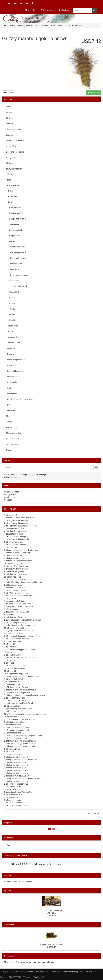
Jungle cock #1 (13, 682)
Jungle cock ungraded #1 (19, 674)
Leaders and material (15, 141)
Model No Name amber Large (20, 561)
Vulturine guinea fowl (16, 286)
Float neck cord (15, 577)
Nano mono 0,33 (14, 797)
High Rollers (12, 598)
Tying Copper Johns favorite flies (21, 631)
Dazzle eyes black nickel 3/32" (20, 596)
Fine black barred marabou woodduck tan (25, 582)
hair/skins (11, 348)
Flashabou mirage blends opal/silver (22, 746)
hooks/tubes (12, 394)
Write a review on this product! (19, 882)
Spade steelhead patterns (18, 639)
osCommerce (42, 972)
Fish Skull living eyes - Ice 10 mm (21, 518)
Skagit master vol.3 (16, 628)
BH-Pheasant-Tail (15, 795)
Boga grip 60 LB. (14, 655)
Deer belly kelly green (16, 698)
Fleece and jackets (14, 433)
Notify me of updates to (29, 962)
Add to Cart (93, 93)
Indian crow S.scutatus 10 (18, 776)
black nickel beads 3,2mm (18, 727)
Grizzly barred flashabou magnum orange (25, 736)
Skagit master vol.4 (15, 754)
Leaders (10, 135)
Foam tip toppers (14, 800)
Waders (9, 422)
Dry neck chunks (15, 230)
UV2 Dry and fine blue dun (18, 593)
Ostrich (11, 315)
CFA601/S (12, 789)
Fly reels (10, 124)
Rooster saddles (15, 213)
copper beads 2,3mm (16, 601)
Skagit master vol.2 (15, 633)
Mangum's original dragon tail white (22, 741)
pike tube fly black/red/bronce (19, 709)
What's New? (10, 925)
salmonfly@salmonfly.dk (51, 864)
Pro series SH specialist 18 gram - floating (25, 636)
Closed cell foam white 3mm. (19, 604)
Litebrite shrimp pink (16, 529)
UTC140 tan (12, 547)
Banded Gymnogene (17, 668)
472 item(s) (48, 10)
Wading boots (12, 427)
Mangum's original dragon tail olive (22, 690)
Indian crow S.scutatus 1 (18, 768)
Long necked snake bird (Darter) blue (23, 550)
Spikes (11, 652)
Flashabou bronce (15, 585)
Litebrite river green (15, 534)
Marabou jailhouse (16, 252)
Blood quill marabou (17, 258)
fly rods (9, 112)
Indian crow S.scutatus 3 (18, 773)
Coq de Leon (13, 236)
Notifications (9, 956)
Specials (8, 891)
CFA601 (11, 663)
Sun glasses (11, 158)
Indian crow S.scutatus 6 (18, 757)
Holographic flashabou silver (19, 539)
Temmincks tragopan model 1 (19, 730)
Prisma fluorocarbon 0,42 (18, 805)
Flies (8, 416)
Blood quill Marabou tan (17, 545)
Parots (10, 331)
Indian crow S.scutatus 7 (18, 762)
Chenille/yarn (12, 365)
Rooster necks (14, 208)
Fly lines (10, 118)
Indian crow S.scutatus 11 (18, 558)
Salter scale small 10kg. (17, 666)
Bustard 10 (12, 647)
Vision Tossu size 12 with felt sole (21, 658)
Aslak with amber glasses (18, 569)
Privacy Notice (10, 495)
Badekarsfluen (14, 706)
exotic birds (12, 326)
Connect (11, 615)
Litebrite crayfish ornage (17, 617)
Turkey (11, 309)
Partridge (12, 320)
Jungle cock (13, 224)
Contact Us (9, 500)
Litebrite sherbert (14, 725)
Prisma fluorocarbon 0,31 (18, 784)
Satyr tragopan (13, 609)
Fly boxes (10, 163)
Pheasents (12, 197)
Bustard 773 (12, 752)
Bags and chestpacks (15, 152)
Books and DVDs (13, 439)
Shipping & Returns (12, 492)
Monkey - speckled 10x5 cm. (51, 944)
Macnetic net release (17, 733)
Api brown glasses (16, 563)
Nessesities (11, 146)
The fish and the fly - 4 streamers (21, 625)
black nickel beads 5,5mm (18, 612)
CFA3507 (11, 660)
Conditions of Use (12, 497)
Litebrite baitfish (14, 684)
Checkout (64, 10)
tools (9, 180)
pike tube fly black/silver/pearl (20, 703)
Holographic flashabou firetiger (20, 523)
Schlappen (12, 281)
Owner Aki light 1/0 (15, 679)
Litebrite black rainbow (17, 531)
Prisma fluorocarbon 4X (17, 738)
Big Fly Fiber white (15, 542)
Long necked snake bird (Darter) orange (24, 779)
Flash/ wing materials (15, 360)
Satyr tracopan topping (17, 623)
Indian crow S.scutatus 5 (18, 765)
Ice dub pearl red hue (16, 588)
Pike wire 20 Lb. (14, 749)
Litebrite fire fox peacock (17, 574)
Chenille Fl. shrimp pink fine (19, 692)
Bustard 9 (11, 644)
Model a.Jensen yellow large (19, 553)
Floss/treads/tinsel (14, 377)
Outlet (9, 107)
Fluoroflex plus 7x (15, 555)
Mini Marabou (14, 264)
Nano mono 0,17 (14, 787)
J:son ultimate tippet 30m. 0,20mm (22, 649)
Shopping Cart (10, 509)
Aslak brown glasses (16, 572)
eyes (9, 388)
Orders (9, 450)
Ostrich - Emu (13, 343)
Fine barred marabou (17, 275)
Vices (9, 174)
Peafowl (11, 303)
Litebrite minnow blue (16, 722)
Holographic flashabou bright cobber (22, 526)
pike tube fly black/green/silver (20, 792)
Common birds (13, 337)
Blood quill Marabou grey (18, 537)
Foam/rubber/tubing (15, 371)
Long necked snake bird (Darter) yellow (24, 676)
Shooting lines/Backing (16, 129)
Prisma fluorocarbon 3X (17, 803)
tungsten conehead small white (20, 606)
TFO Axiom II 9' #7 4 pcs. (18, 687)
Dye (8, 405)
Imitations (11, 410)
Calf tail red (12, 515)
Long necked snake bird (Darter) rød (22, 760)
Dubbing (10, 354)
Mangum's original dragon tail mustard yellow (26, 695)
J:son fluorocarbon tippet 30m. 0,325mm (24, 620)
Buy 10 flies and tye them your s (20, 399)
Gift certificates (12, 444)
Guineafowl (12, 292)
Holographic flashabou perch (19, 520)
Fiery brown (12, 711)
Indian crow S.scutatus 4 (18, 781)
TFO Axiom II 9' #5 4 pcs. (18, 701)
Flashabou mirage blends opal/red (21, 744)
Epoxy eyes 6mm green (17, 590)
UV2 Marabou (14, 269)
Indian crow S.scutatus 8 (18, 770)
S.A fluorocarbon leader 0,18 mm (21, 719)
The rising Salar (15, 641)
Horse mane (13, 717)
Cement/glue (12, 382)
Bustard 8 (12, 671)
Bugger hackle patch (16, 219)
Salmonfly (21, 972)
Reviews (9, 93)
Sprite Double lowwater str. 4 (19, 580)
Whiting (11, 298)
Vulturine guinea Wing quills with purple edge (27, 714)
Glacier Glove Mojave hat (18, 566)
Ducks (10, 191)
